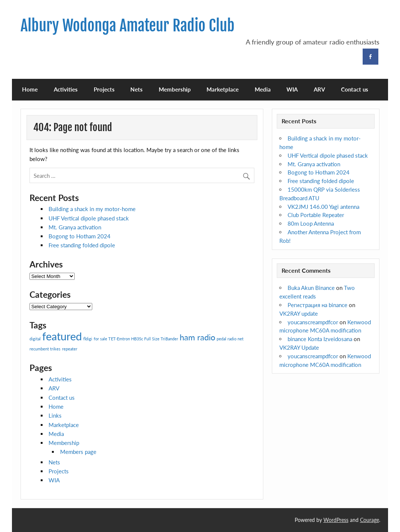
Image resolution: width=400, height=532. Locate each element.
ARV (319, 89)
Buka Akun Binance (311, 288)
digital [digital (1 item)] (35, 339)
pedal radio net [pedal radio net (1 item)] (230, 339)
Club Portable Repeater (316, 215)
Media (263, 89)
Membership (175, 89)
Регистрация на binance (317, 305)
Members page (78, 452)
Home (30, 89)
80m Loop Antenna (311, 223)
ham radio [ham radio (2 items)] (197, 337)
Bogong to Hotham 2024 (80, 236)
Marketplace (223, 89)
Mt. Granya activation (75, 227)
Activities (66, 89)
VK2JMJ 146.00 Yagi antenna (323, 207)
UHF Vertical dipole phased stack (89, 218)
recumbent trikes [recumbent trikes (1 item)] (45, 349)
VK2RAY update (299, 313)
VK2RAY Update (299, 347)
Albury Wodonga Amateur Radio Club (128, 26)
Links (55, 415)
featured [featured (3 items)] (62, 336)
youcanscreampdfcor (313, 322)
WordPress (336, 520)
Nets (137, 89)
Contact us (355, 89)
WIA (292, 89)
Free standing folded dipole (82, 245)
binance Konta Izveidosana (320, 339)
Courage (370, 520)
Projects (104, 89)
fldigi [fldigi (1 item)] (88, 339)
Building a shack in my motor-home (92, 209)
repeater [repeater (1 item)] (70, 349)
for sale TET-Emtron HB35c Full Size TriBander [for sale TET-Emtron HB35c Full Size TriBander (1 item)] (136, 339)
